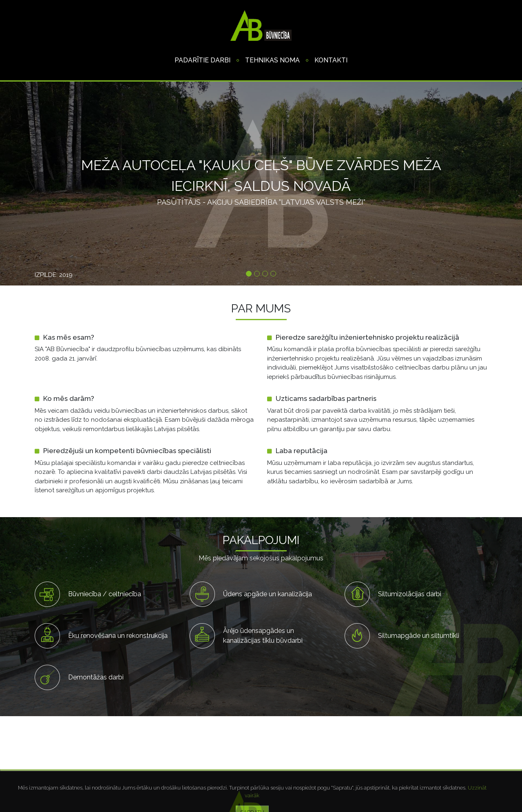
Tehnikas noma (272, 60)
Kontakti (331, 60)
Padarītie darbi (202, 60)
